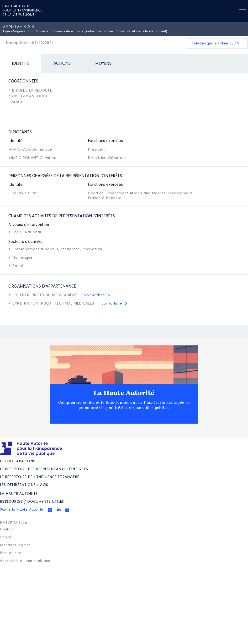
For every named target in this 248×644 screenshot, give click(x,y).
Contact (7, 529)
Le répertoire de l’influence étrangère (40, 477)
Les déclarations (18, 461)
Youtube (67, 510)
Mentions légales (15, 545)
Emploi (6, 537)
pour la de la (22, 11)
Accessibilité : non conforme (25, 561)
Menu (243, 10)
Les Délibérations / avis (24, 485)
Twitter (50, 510)
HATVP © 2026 (13, 523)
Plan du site (11, 553)
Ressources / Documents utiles (32, 502)
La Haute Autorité (124, 393)
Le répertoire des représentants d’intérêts (44, 469)
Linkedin (59, 509)
